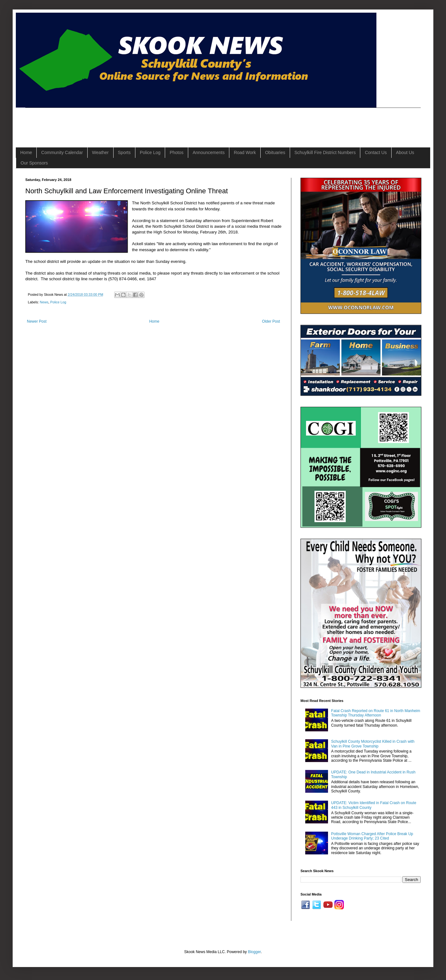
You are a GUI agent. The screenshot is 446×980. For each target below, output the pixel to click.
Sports (124, 152)
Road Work (245, 152)
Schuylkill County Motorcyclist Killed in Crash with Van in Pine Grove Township (373, 744)
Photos (177, 152)
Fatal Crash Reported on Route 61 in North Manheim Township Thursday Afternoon (376, 713)
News (44, 302)
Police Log (150, 152)
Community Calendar (62, 152)
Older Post (271, 321)
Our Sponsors (34, 163)
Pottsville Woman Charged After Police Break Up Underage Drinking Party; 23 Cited (372, 836)
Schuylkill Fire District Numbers (325, 152)
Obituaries (275, 152)
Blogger (254, 952)
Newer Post (37, 321)
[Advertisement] (140, 122)
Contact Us (376, 152)
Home (26, 152)
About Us (405, 152)
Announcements (209, 152)
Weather (100, 152)
